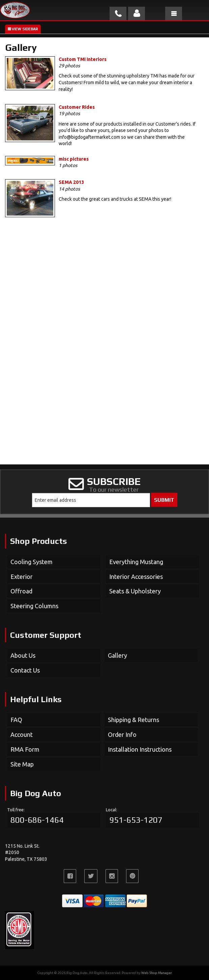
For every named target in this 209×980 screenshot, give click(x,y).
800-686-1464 (37, 820)
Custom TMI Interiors (83, 59)
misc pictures (74, 159)
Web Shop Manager (156, 973)
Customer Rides (77, 107)
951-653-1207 (136, 820)
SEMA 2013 (71, 182)
